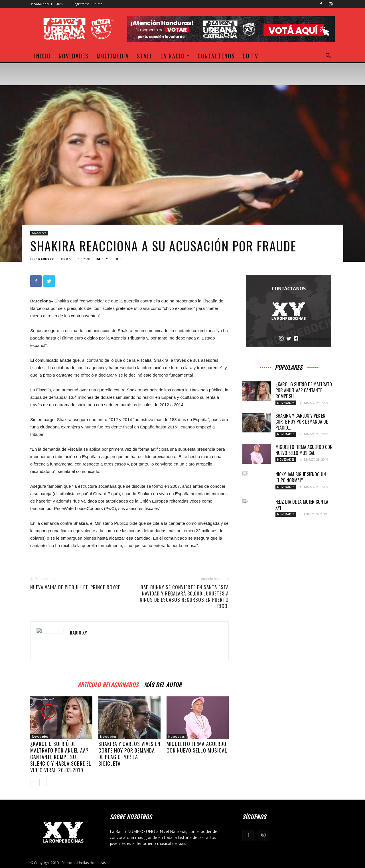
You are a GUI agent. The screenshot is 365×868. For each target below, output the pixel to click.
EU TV (251, 56)
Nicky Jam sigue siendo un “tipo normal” (301, 477)
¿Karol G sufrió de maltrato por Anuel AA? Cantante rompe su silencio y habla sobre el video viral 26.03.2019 (61, 757)
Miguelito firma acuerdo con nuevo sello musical (197, 747)
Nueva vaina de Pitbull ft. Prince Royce (75, 587)
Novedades (74, 56)
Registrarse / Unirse (87, 4)
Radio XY (46, 259)
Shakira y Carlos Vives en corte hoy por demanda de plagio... (302, 422)
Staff (145, 56)
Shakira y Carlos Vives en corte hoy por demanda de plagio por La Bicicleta (129, 754)
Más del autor (163, 684)
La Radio (175, 56)
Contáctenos (216, 56)
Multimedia (113, 56)
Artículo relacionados (108, 684)
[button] (328, 56)
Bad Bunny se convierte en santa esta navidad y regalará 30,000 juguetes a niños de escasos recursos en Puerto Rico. (184, 597)
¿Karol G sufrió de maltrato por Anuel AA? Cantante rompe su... (304, 390)
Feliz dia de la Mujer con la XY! (302, 505)
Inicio (42, 56)
